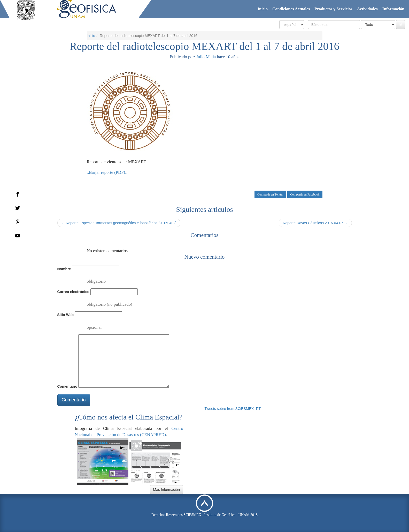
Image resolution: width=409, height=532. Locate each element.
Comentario (67, 386)
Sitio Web (66, 315)
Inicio (263, 9)
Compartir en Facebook (305, 194)
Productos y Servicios (333, 9)
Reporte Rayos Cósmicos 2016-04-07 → (315, 223)
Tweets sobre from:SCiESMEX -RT (233, 409)
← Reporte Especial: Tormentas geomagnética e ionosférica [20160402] (119, 223)
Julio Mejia (206, 57)
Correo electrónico (73, 292)
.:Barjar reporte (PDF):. (107, 172)
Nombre (64, 269)
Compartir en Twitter (270, 194)
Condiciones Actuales (291, 9)
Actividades (367, 9)
